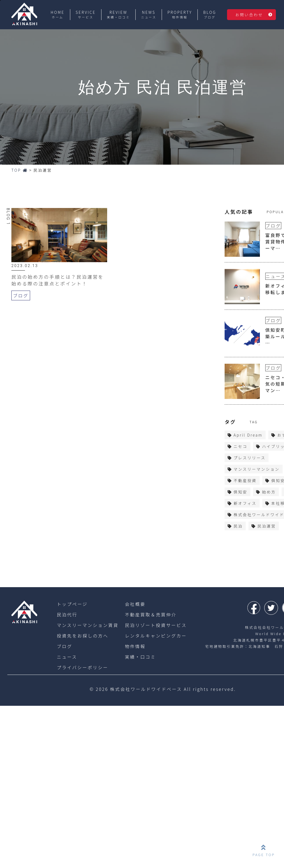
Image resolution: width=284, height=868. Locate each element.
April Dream (248, 435)
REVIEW (118, 15)
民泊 (238, 526)
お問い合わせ (249, 15)
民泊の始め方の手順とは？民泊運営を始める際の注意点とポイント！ (58, 280)
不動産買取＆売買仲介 (151, 615)
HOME (58, 15)
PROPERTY (180, 15)
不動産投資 (245, 480)
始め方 (269, 492)
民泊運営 (267, 526)
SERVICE (86, 15)
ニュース (67, 657)
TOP (20, 170)
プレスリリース (250, 458)
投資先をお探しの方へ (82, 636)
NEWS (149, 15)
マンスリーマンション (257, 469)
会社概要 (135, 604)
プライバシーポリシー (82, 667)
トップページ (72, 604)
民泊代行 (67, 615)
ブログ (21, 295)
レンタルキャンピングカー (156, 636)
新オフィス (245, 503)
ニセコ (240, 446)
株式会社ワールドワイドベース (146, 689)
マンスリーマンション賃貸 (88, 625)
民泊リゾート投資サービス (156, 625)
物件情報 (135, 646)
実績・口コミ (141, 657)
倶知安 (240, 492)
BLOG (210, 15)
